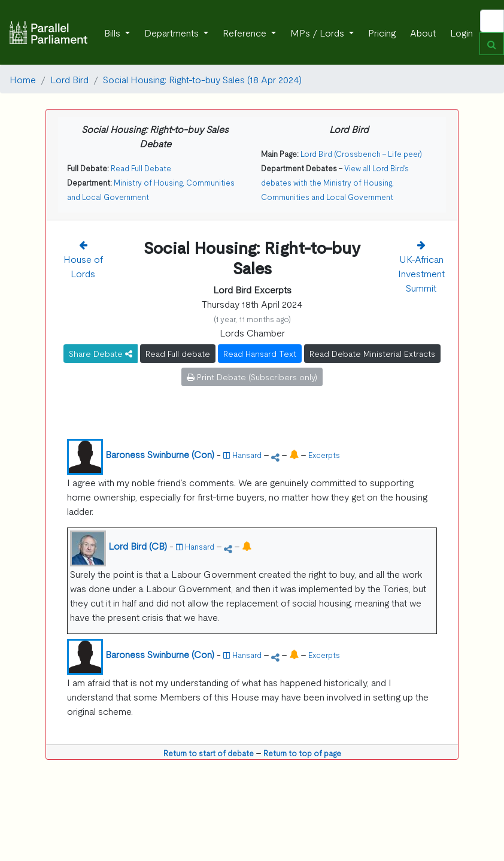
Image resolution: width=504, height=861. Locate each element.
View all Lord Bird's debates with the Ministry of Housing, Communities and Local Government (335, 182)
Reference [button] (246, 32)
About (423, 32)
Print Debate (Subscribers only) (252, 377)
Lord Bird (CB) (138, 545)
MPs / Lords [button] (318, 32)
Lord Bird (69, 79)
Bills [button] (113, 32)
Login (462, 32)
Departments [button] (173, 32)
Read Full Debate (141, 168)
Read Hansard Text (260, 353)
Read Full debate (178, 353)
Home (23, 79)
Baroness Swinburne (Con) (160, 454)
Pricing (382, 32)
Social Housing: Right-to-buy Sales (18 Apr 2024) (202, 79)
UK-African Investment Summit (421, 273)
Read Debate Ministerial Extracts (372, 353)
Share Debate (101, 353)
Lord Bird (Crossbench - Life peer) (361, 154)
